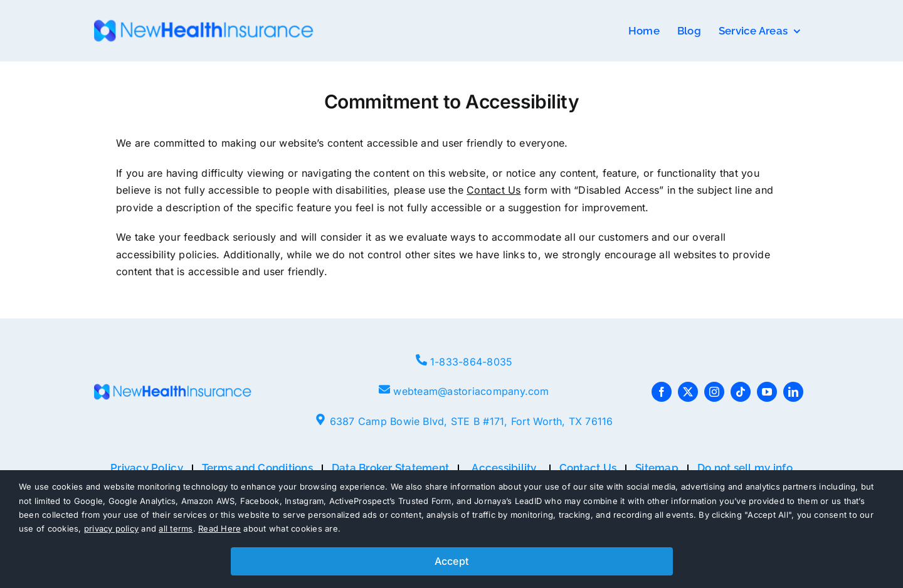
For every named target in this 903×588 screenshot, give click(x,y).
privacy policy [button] (111, 528)
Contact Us (494, 190)
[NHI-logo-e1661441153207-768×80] (204, 24)
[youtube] (767, 392)
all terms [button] (176, 528)
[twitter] (688, 392)
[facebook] (662, 392)
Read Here (219, 528)
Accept (451, 561)
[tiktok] (741, 392)
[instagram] (714, 392)
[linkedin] (793, 392)
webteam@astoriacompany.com (471, 391)
